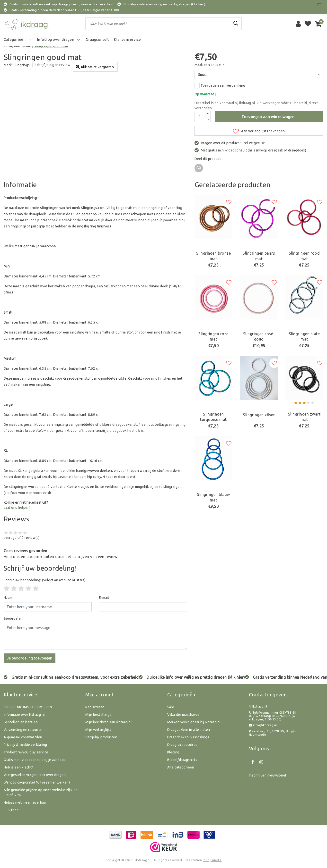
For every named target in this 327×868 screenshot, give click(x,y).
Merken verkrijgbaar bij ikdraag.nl (194, 722)
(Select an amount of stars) (45, 580)
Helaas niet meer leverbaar (25, 802)
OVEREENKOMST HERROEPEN (28, 707)
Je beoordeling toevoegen (30, 658)
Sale (171, 707)
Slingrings (22, 65)
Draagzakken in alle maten (189, 730)
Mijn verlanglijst (98, 730)
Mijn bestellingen (99, 715)
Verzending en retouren (23, 730)
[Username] (48, 607)
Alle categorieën (181, 767)
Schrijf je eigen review (52, 65)
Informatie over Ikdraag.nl (24, 715)
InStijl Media (212, 860)
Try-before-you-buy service (26, 752)
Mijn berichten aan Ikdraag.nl (109, 722)
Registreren (95, 707)
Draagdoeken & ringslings (188, 737)
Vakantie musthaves (184, 715)
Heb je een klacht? (18, 767)
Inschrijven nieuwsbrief (268, 775)
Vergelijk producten (101, 737)
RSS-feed (11, 810)
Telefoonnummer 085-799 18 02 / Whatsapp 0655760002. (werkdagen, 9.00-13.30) (273, 716)
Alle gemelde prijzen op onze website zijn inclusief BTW (41, 792)
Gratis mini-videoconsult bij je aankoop (35, 760)
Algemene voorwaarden (23, 737)
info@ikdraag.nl (263, 725)
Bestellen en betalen (21, 722)
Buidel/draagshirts (182, 760)
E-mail (104, 598)
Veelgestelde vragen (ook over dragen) (35, 775)
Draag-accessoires (182, 745)
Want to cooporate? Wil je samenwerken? (37, 782)
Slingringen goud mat (51, 46)
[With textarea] (95, 636)
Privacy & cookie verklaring (25, 745)
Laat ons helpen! (17, 508)
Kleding (173, 752)
